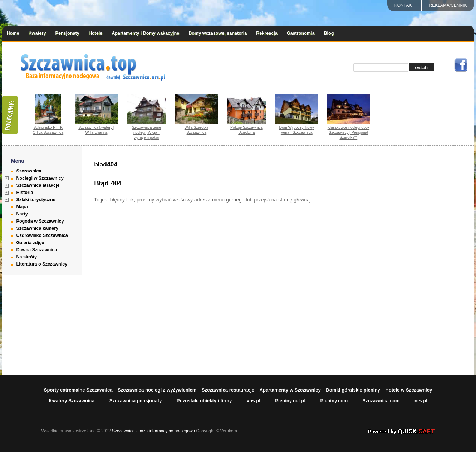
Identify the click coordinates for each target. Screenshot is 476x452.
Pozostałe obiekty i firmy (204, 401)
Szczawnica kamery (38, 228)
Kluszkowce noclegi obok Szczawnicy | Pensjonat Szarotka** (349, 132)
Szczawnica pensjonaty (136, 401)
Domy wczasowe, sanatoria (218, 33)
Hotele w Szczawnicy (409, 390)
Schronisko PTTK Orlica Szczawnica (48, 130)
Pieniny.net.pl (290, 401)
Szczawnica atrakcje (38, 185)
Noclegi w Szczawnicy (40, 178)
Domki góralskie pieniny (353, 390)
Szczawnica (29, 171)
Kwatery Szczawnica (72, 401)
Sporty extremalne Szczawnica (78, 390)
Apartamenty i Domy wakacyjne (145, 33)
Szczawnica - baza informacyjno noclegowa (153, 431)
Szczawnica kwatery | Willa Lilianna (96, 130)
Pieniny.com (334, 401)
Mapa (22, 207)
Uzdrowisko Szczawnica (42, 235)
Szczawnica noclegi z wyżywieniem (157, 390)
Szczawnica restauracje (228, 390)
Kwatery (37, 33)
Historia (25, 193)
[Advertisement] (429, 260)
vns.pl (254, 401)
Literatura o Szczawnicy (42, 264)
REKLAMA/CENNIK (448, 5)
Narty (22, 214)
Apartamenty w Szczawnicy (290, 390)
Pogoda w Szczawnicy (40, 221)
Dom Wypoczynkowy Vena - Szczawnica (297, 130)
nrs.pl (421, 401)
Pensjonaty (67, 33)
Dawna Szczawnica (37, 250)
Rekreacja (267, 33)
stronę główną (294, 200)
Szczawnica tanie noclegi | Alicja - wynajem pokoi (146, 132)
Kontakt (404, 5)
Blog (329, 33)
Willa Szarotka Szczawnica (197, 130)
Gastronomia (301, 33)
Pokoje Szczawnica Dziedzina (247, 130)
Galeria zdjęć (30, 243)
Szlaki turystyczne (36, 200)
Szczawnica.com (381, 401)
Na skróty (27, 257)
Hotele (96, 33)
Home (13, 33)
